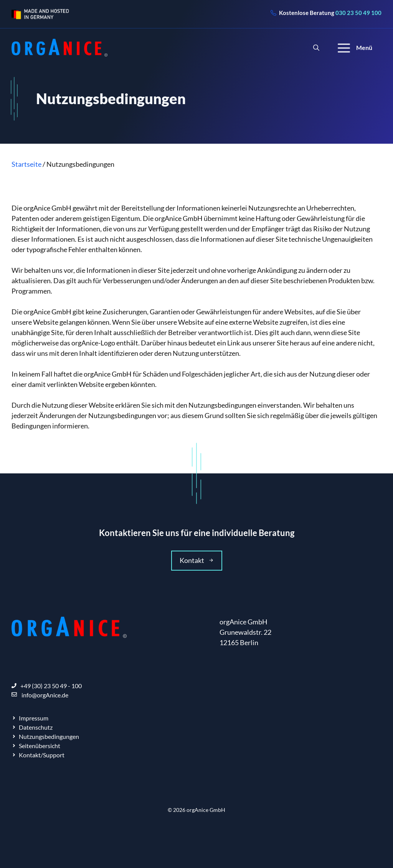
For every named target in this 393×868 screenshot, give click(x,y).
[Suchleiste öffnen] (316, 48)
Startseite (26, 164)
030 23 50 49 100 (358, 13)
